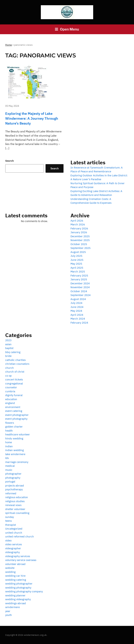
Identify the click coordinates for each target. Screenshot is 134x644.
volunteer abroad (15, 564)
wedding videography (18, 599)
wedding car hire (15, 576)
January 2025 (79, 279)
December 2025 (80, 236)
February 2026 (79, 228)
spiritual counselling (17, 513)
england (10, 403)
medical (10, 466)
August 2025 (78, 252)
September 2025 (81, 248)
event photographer (17, 415)
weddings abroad (16, 603)
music (9, 470)
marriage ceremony (17, 462)
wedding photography (18, 588)
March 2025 (78, 272)
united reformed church (20, 536)
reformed (11, 493)
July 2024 (76, 303)
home (9, 442)
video (8, 540)
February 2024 (79, 323)
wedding (10, 572)
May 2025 (76, 264)
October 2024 (79, 291)
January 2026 (79, 232)
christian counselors (17, 364)
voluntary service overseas (21, 560)
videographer (13, 548)
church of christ (15, 372)
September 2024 (81, 295)
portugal (10, 482)
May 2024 (76, 311)
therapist (11, 525)
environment (13, 407)
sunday (10, 517)
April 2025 (77, 268)
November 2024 (80, 287)
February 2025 (79, 276)
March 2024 (78, 319)
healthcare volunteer (18, 434)
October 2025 (79, 244)
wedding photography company (24, 591)
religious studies (15, 501)
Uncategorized (14, 529)
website (10, 568)
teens (8, 521)
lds (7, 458)
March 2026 (78, 224)
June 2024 (77, 307)
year (8, 611)
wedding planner (15, 595)
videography (12, 552)
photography (13, 478)
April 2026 (77, 221)
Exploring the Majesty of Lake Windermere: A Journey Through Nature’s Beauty (32, 118)
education (11, 399)
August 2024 (78, 299)
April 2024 (77, 315)
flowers (10, 423)
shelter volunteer (15, 509)
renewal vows (13, 505)
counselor (11, 387)
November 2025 (80, 240)
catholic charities (15, 360)
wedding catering (16, 580)
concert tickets (14, 379)
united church (14, 533)
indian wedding (14, 450)
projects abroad (15, 486)
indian (9, 446)
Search (10, 161)
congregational (14, 383)
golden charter (14, 427)
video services (14, 544)
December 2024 (80, 283)
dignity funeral (14, 395)
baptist (9, 348)
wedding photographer (19, 584)
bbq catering (13, 352)
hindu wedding (14, 438)
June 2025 (77, 260)
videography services (18, 556)
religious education (17, 497)
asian (8, 344)
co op (8, 376)
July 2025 (76, 256)
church (10, 368)
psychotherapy (14, 489)
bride (8, 356)
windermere (12, 607)
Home (9, 45)
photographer (13, 474)
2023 (8, 340)
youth (9, 615)
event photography (16, 419)
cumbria (10, 391)
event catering (14, 411)
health (9, 431)
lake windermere (15, 454)
